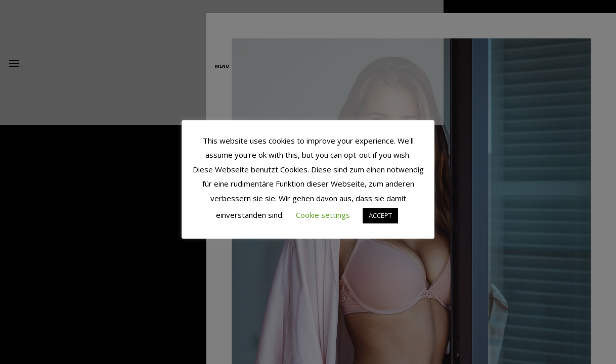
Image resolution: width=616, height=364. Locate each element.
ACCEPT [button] (380, 215)
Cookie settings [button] (323, 215)
